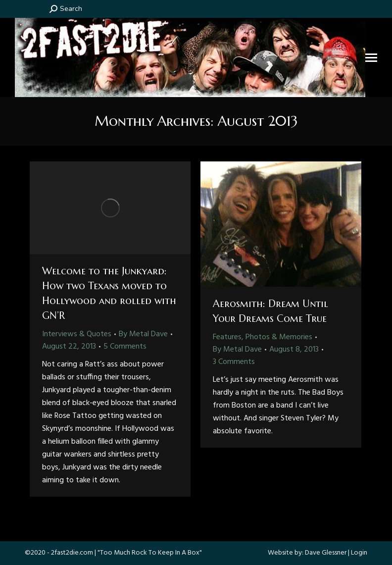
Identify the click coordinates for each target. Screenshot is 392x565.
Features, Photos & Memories (263, 337)
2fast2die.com (72, 553)
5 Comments (125, 347)
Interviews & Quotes (77, 334)
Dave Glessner (326, 553)
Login (359, 553)
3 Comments (234, 362)
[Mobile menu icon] (371, 58)
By (143, 334)
